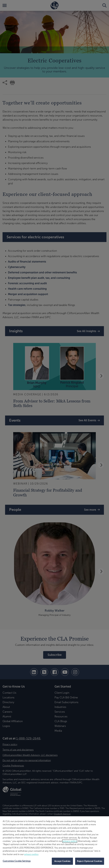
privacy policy (70, 841)
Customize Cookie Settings (17, 861)
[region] (54, 842)
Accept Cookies (62, 861)
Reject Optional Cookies (90, 861)
